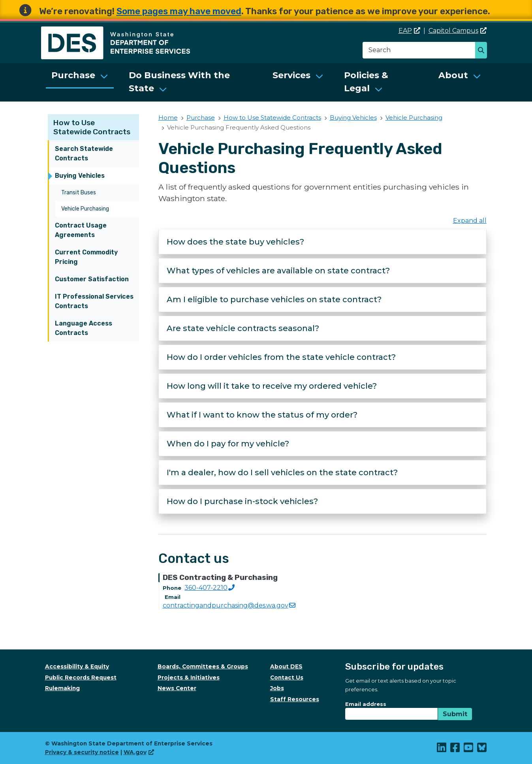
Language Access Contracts (84, 328)
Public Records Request (81, 677)
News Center (177, 688)
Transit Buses (79, 193)
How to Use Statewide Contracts (92, 127)
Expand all (470, 221)
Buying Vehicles (80, 176)
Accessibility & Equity (77, 666)
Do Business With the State (179, 82)
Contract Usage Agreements (81, 230)
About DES (286, 666)
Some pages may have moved (179, 11)
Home (168, 118)
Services (291, 75)
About (453, 75)
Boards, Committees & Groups (203, 666)
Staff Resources (295, 699)
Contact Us (287, 677)
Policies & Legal (366, 82)
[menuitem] (80, 82)
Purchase (73, 75)
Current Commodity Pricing (86, 257)
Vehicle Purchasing (85, 209)
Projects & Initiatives (189, 677)
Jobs (277, 688)
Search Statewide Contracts (84, 153)
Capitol (458, 31)
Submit (455, 714)
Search (483, 51)
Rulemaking (62, 688)
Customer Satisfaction (92, 279)
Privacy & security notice (82, 752)
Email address (366, 704)
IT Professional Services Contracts (94, 301)
